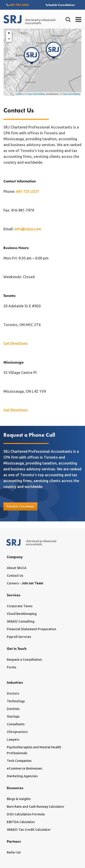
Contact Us (15, 576)
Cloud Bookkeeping (22, 614)
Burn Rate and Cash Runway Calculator (36, 807)
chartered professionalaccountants (29, 19)
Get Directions (16, 343)
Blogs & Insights (19, 799)
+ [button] (9, 33)
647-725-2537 (18, 5)
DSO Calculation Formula (26, 814)
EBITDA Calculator (21, 822)
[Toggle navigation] (79, 19)
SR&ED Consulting (21, 621)
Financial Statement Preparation (32, 629)
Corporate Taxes (20, 606)
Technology (16, 701)
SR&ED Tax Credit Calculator (29, 830)
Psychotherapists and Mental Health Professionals (34, 750)
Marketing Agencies (22, 776)
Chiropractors (17, 732)
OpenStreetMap (36, 94)
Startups (13, 716)
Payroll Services (19, 637)
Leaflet (19, 94)
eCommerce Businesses (24, 768)
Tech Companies (19, 761)
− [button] (9, 39)
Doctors (13, 693)
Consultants (16, 724)
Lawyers (13, 740)
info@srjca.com (28, 229)
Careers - (25, 583)
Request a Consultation (24, 660)
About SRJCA (17, 568)
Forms (11, 667)
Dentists (13, 709)
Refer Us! (14, 852)
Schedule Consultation (60, 5)
